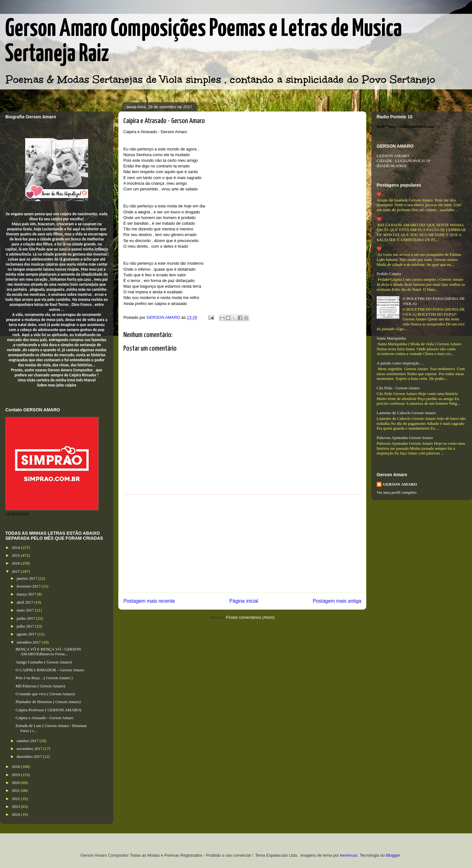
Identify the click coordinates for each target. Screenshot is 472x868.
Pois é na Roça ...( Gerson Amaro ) (44, 678)
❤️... (381, 194)
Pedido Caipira (389, 274)
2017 (16, 571)
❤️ (379, 219)
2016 (16, 563)
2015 (16, 555)
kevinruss (349, 855)
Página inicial (244, 601)
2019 (16, 775)
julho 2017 (26, 626)
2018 (16, 767)
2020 (16, 783)
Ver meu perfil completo (397, 492)
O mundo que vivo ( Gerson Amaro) (45, 694)
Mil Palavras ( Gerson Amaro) (40, 686)
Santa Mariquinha (391, 338)
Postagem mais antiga (337, 601)
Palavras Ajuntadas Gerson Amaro (405, 438)
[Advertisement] (242, 544)
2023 (16, 806)
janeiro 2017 (28, 578)
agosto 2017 (27, 634)
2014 (16, 547)
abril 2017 (25, 602)
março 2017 (27, 594)
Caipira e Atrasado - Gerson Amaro (44, 718)
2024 (16, 814)
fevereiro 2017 (29, 586)
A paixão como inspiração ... (400, 363)
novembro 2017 (30, 749)
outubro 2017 (28, 741)
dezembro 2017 (30, 756)
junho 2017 (26, 618)
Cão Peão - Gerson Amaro (398, 388)
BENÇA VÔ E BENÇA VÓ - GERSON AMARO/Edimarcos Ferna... (48, 652)
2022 (16, 799)
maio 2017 (26, 610)
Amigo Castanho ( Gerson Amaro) (44, 662)
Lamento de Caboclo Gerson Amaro (406, 413)
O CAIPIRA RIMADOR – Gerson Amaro (50, 670)
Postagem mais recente (149, 601)
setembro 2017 (29, 642)
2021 (16, 790)
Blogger (393, 855)
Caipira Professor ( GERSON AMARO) (48, 710)
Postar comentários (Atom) (250, 617)
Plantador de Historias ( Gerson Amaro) (48, 702)
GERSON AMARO (400, 484)
